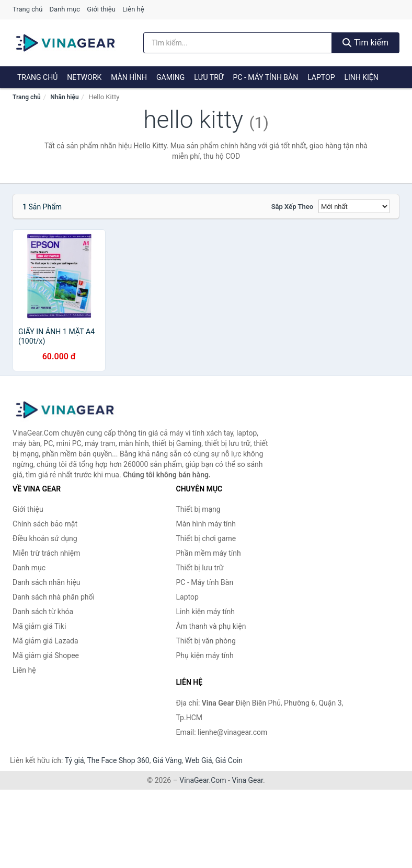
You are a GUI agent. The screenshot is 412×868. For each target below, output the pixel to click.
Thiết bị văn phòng (206, 641)
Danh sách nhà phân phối (54, 597)
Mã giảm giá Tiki (39, 626)
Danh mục (65, 9)
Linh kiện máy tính (205, 612)
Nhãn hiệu (64, 97)
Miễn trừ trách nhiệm (46, 553)
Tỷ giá (75, 760)
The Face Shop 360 (118, 760)
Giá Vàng (167, 760)
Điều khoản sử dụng (45, 538)
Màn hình (129, 77)
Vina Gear (247, 780)
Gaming (170, 77)
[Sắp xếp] (354, 206)
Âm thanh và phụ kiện (211, 626)
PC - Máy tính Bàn (266, 77)
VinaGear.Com (203, 780)
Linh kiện (361, 77)
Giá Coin (229, 760)
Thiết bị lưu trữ (200, 568)
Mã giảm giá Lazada (45, 641)
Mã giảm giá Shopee (46, 655)
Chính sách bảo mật (45, 524)
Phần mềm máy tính (209, 553)
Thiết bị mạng (198, 509)
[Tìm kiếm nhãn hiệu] (238, 43)
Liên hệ (133, 9)
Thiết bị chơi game (206, 538)
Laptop (321, 77)
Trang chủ (27, 9)
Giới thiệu (101, 9)
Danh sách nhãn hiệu (47, 582)
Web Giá (199, 760)
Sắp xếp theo (292, 207)
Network (84, 77)
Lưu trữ (209, 77)
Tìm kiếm (365, 43)
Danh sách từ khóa (43, 612)
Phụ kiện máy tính (205, 655)
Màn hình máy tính (206, 524)
